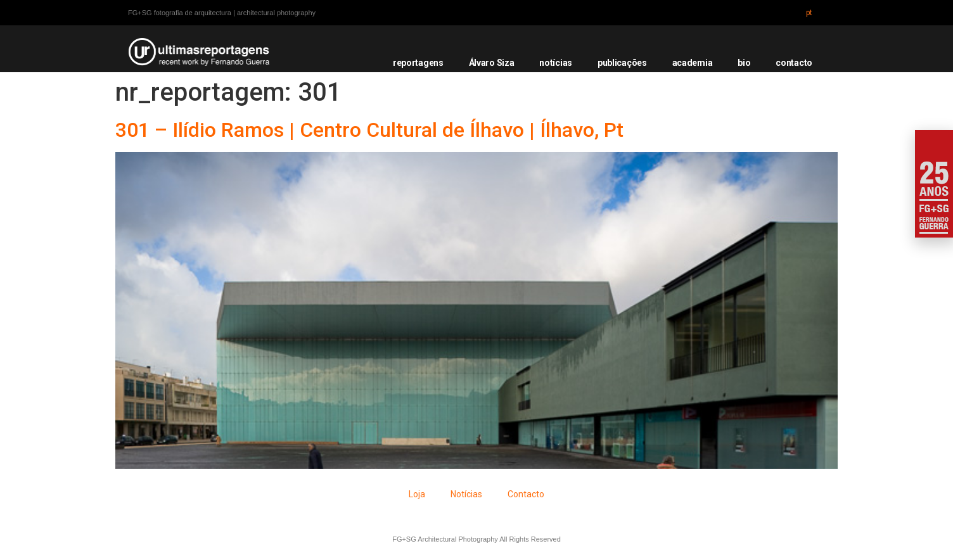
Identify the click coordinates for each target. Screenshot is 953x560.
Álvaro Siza (492, 63)
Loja (417, 494)
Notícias (466, 494)
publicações (622, 63)
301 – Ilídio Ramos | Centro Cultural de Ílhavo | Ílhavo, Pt (369, 130)
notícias (556, 63)
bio (744, 63)
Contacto (526, 494)
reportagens (418, 63)
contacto (794, 63)
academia (693, 63)
